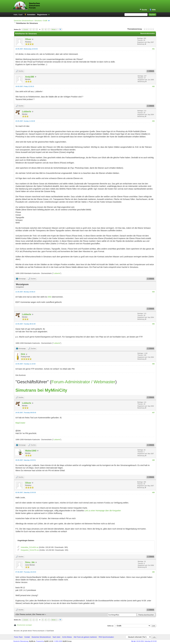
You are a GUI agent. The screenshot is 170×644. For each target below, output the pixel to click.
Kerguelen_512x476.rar (30, 550)
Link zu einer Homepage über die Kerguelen (103, 511)
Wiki (50, 297)
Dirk (23, 354)
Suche (144, 10)
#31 (153, 49)
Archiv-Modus (67, 637)
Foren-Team (18, 637)
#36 (153, 364)
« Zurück (25, 29)
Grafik (45, 21)
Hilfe (154, 10)
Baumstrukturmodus (148, 33)
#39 (153, 492)
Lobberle (27, 112)
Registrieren (42, 15)
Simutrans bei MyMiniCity (41, 390)
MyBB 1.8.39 (49, 641)
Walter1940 (31, 451)
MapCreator (20, 423)
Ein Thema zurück (24, 614)
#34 (153, 292)
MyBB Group (67, 641)
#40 (153, 572)
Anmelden (31, 15)
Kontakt (27, 637)
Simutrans (38, 21)
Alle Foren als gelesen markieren (85, 637)
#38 (153, 460)
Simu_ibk (30, 562)
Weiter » (54, 29)
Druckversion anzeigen (25, 625)
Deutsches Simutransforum (24, 21)
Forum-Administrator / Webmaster (83, 382)
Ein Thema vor (39, 614)
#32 (153, 86)
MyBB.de (32, 641)
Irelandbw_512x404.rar (30, 547)
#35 (153, 324)
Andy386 (30, 77)
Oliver (28, 39)
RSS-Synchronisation (106, 637)
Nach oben (56, 637)
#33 (153, 121)
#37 (153, 413)
